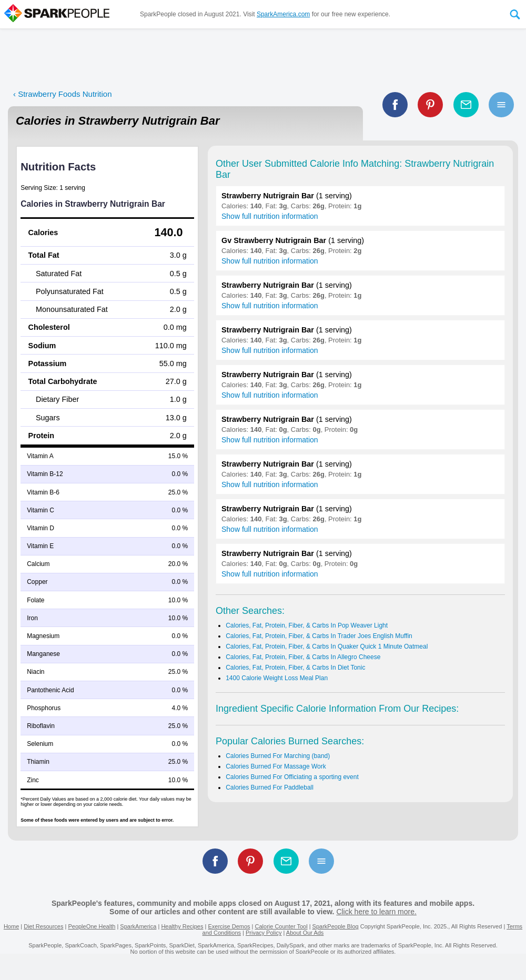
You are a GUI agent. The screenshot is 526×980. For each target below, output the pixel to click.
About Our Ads (305, 933)
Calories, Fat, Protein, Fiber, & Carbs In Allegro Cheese (303, 657)
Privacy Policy (264, 933)
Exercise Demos (229, 926)
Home (11, 926)
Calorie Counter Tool (281, 926)
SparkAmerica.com (283, 14)
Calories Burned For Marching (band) (278, 756)
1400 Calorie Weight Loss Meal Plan (277, 678)
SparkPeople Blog (336, 926)
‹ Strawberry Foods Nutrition (63, 94)
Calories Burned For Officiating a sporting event (292, 777)
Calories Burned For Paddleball (270, 787)
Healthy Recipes (182, 926)
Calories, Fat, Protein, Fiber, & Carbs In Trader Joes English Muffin (319, 636)
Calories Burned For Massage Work (276, 766)
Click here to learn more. (376, 912)
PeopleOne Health (92, 926)
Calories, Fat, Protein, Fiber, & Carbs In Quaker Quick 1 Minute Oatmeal (327, 646)
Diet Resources (43, 926)
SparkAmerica (138, 926)
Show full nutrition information (270, 216)
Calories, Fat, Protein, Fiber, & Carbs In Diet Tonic (295, 668)
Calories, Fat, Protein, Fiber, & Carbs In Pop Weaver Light (307, 625)
